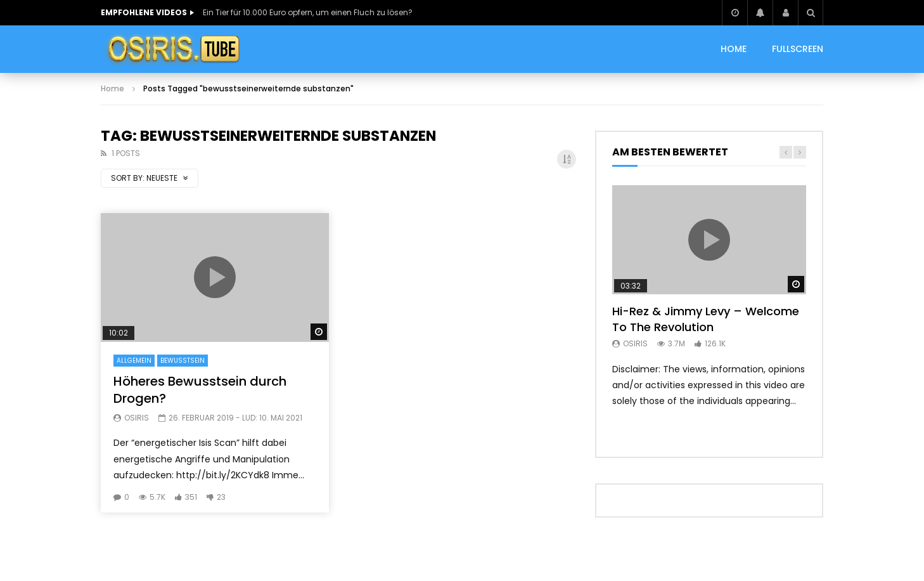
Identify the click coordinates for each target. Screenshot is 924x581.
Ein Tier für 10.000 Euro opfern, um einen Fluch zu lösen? (308, 12)
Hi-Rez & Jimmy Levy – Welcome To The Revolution (706, 319)
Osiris (137, 418)
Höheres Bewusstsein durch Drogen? (200, 390)
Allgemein (134, 361)
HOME (734, 49)
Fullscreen (798, 49)
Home (112, 88)
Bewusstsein (183, 361)
